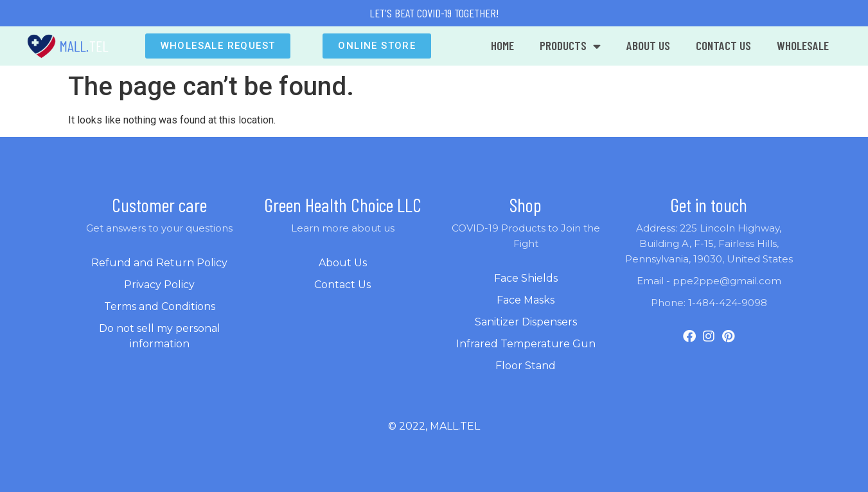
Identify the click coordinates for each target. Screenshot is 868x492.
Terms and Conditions (160, 306)
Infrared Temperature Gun (526, 344)
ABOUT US (648, 45)
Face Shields (526, 278)
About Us (343, 263)
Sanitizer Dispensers (526, 322)
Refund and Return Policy (159, 263)
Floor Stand (526, 366)
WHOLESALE (803, 45)
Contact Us (342, 285)
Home (502, 45)
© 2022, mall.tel (434, 426)
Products (570, 46)
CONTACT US (723, 45)
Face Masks (526, 300)
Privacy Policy (159, 285)
